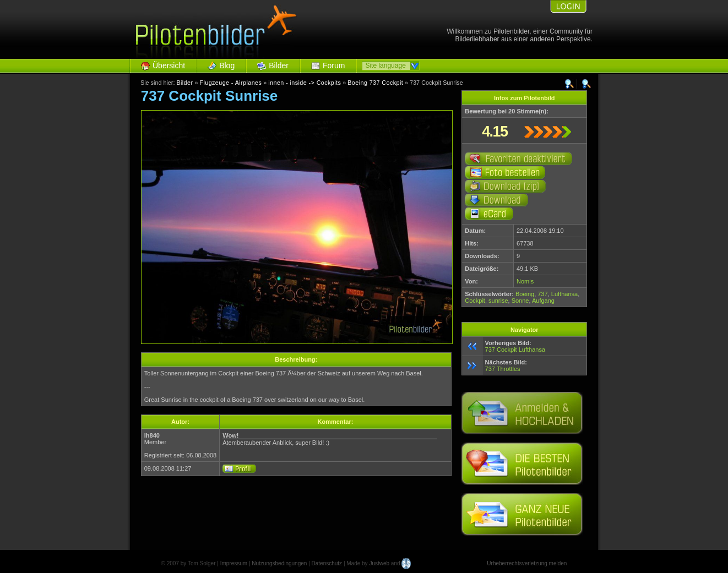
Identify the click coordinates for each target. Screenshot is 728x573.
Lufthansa (564, 294)
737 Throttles (503, 369)
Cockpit (475, 301)
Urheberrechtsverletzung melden (527, 563)
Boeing (525, 294)
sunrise (498, 301)
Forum (334, 66)
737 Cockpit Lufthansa (515, 350)
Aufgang (543, 301)
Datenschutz (327, 563)
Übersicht (169, 66)
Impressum (234, 563)
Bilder (279, 66)
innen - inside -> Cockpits (305, 83)
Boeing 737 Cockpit (375, 83)
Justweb (379, 563)
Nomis (525, 281)
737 (542, 294)
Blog (227, 66)
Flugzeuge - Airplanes (230, 83)
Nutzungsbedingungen (279, 563)
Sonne (520, 301)
